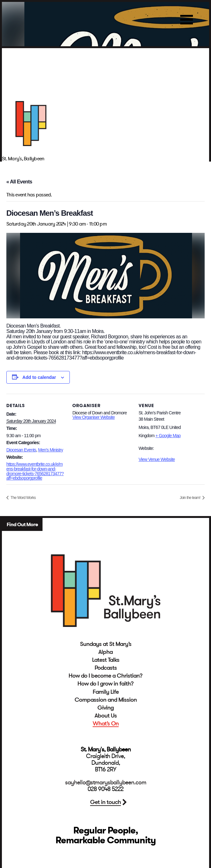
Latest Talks (106, 660)
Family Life (106, 692)
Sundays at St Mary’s (106, 644)
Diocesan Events (21, 450)
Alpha (106, 652)
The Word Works (23, 498)
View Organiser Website (93, 417)
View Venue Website (157, 459)
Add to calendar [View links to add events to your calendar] (39, 377)
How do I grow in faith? (106, 684)
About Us (106, 716)
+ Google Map (168, 436)
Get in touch (106, 802)
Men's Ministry (51, 450)
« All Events (19, 182)
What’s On (106, 724)
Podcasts (106, 668)
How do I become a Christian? (106, 676)
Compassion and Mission (106, 700)
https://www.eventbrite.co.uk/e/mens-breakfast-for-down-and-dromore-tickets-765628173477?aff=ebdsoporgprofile (35, 471)
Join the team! (191, 498)
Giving (106, 708)
